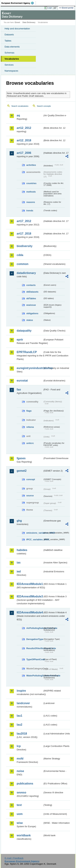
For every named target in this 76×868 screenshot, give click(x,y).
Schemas (9, 53)
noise (20, 771)
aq (18, 115)
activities (31, 165)
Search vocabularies (20, 106)
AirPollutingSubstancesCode (35, 628)
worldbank (24, 835)
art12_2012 (24, 128)
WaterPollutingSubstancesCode (35, 676)
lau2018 (22, 734)
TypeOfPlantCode (35, 659)
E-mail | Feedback (14, 858)
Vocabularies (12, 59)
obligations (32, 313)
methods (31, 192)
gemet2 (22, 471)
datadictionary (26, 273)
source (30, 496)
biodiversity (25, 246)
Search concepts (44, 106)
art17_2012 (24, 221)
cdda (20, 255)
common (23, 264)
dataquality (24, 331)
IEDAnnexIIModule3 (30, 596)
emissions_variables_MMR (35, 533)
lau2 (19, 725)
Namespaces (11, 71)
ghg (19, 521)
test (19, 805)
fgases (21, 458)
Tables (8, 41)
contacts (31, 285)
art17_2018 (24, 234)
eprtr (20, 340)
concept (31, 479)
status (30, 320)
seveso (21, 792)
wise (20, 823)
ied (19, 571)
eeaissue (31, 305)
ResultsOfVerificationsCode (35, 648)
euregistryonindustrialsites (30, 368)
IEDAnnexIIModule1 (30, 584)
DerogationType (35, 639)
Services (9, 65)
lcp (19, 746)
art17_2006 (24, 153)
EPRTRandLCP (27, 352)
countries (31, 183)
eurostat (22, 381)
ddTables (31, 298)
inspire (21, 691)
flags (29, 411)
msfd (20, 759)
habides (22, 550)
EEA (19, 3)
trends (30, 211)
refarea (30, 427)
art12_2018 (24, 140)
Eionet (17, 22)
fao (19, 390)
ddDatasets (32, 292)
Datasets (9, 35)
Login (50, 8)
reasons (31, 202)
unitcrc (30, 443)
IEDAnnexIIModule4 (30, 612)
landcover (23, 703)
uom (20, 814)
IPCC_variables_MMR (35, 539)
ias (19, 563)
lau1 (19, 716)
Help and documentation (17, 29)
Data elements (12, 47)
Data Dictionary (29, 22)
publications (25, 784)
